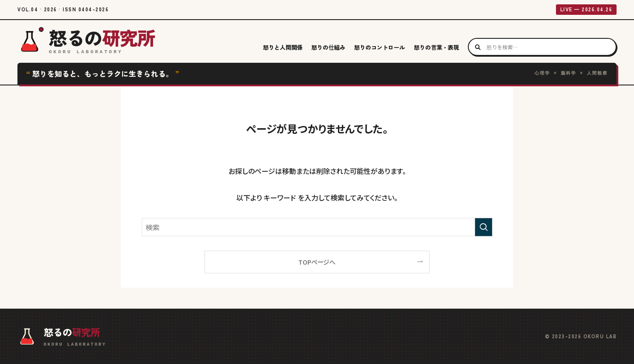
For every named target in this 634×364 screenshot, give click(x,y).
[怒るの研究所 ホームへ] (86, 43)
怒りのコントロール (380, 47)
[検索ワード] (317, 227)
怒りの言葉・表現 (436, 47)
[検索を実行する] (484, 227)
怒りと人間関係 (283, 47)
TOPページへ (317, 262)
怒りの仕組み (328, 47)
